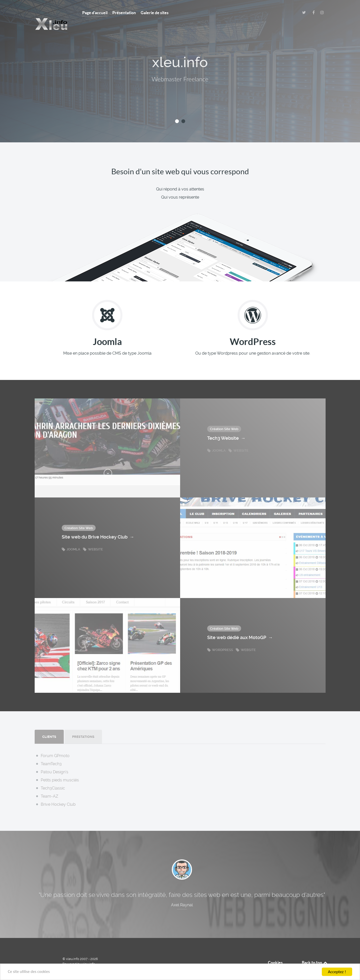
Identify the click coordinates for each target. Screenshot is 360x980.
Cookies (275, 951)
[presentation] (49, 726)
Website (238, 439)
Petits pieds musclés (60, 769)
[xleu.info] (44, 952)
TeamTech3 (51, 753)
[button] (177, 110)
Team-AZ (49, 785)
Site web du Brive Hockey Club (98, 526)
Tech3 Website (226, 427)
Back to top (315, 951)
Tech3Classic (53, 777)
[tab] (50, 726)
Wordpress (220, 639)
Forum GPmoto (55, 745)
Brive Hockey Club (58, 793)
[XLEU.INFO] (51, 13)
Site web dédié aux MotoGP (240, 627)
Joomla (217, 439)
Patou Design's (55, 761)
